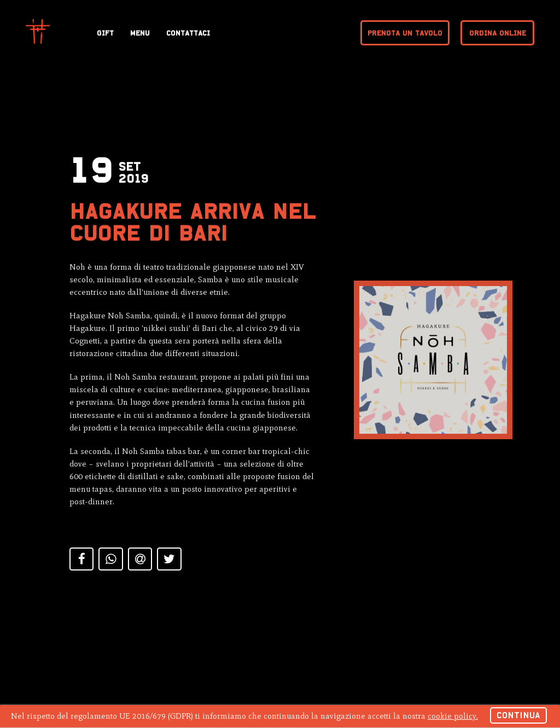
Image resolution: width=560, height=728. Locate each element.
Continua (518, 715)
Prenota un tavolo (405, 33)
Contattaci (188, 33)
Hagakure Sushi (38, 31)
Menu (140, 33)
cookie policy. (453, 716)
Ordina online (498, 33)
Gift (105, 33)
